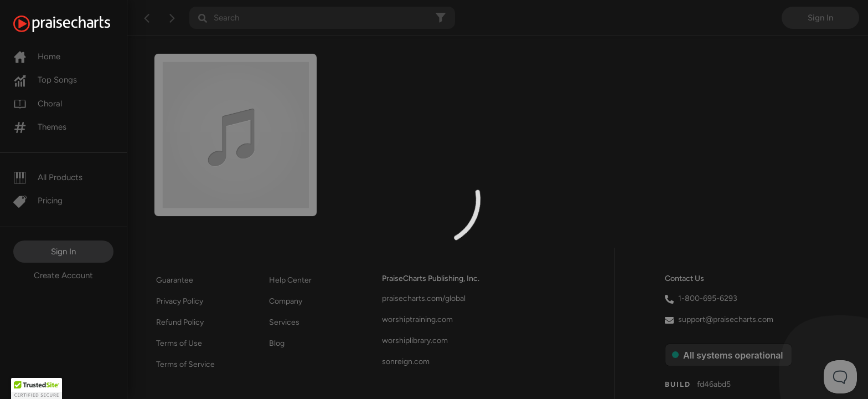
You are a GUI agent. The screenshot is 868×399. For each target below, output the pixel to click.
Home (37, 57)
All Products (48, 177)
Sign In (63, 252)
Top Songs (45, 80)
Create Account (63, 275)
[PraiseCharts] (76, 24)
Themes (40, 127)
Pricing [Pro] (38, 201)
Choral (38, 104)
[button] (37, 388)
